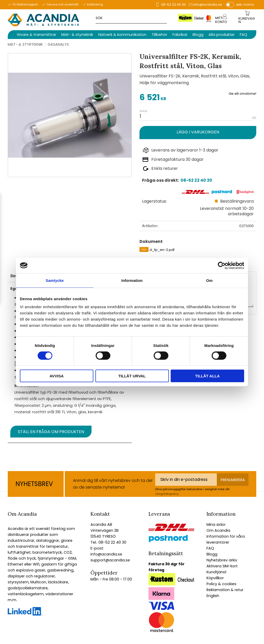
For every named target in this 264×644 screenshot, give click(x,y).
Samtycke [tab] (55, 280)
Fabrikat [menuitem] (180, 35)
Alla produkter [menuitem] (222, 35)
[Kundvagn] (247, 20)
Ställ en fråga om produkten (51, 432)
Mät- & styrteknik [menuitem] (77, 35)
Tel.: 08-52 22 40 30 (108, 542)
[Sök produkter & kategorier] (138, 18)
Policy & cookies (221, 584)
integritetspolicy (167, 494)
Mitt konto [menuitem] (221, 20)
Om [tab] (209, 280)
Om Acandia (218, 530)
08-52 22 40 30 (174, 5)
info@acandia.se (208, 5)
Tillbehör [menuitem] (159, 35)
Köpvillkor (215, 578)
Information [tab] (132, 280)
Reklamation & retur (225, 590)
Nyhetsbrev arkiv (222, 560)
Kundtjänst (217, 572)
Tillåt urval (132, 376)
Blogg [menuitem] (198, 35)
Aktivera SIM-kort (222, 566)
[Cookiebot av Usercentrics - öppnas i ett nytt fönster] (222, 265)
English (213, 596)
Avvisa (57, 376)
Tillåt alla (207, 376)
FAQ (210, 548)
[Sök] (184, 18)
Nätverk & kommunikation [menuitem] (122, 35)
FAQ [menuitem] (244, 35)
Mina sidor (216, 524)
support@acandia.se (110, 560)
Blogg (212, 554)
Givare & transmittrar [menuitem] (36, 35)
